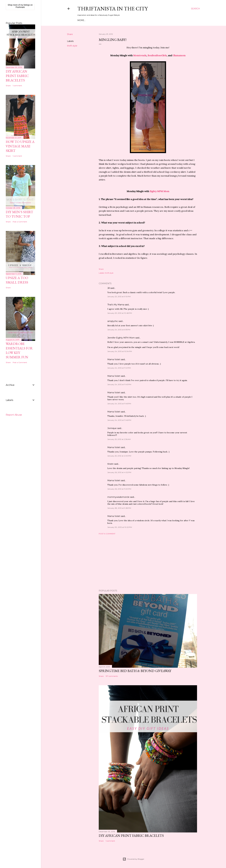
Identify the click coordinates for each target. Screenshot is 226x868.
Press (129, 20)
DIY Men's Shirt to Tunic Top (19, 214)
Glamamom (179, 55)
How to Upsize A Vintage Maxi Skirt (20, 146)
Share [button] (70, 34)
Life (122, 20)
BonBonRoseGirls (157, 55)
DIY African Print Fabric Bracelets (131, 836)
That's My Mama (116, 305)
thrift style (72, 46)
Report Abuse (14, 415)
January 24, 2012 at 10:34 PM (120, 351)
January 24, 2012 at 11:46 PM (119, 420)
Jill (109, 288)
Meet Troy (92, 20)
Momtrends (140, 55)
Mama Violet (114, 359)
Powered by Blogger (133, 859)
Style (103, 20)
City (116, 20)
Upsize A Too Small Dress (17, 280)
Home (81, 20)
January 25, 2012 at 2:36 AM (119, 439)
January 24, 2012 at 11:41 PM (119, 368)
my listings (25, 5)
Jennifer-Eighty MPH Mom (121, 338)
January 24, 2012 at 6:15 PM (119, 330)
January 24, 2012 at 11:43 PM (119, 384)
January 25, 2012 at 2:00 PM (119, 456)
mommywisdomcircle (118, 497)
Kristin (110, 464)
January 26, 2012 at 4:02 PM (119, 472)
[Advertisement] (148, 562)
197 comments (112, 676)
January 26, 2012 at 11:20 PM (119, 489)
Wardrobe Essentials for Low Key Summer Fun (19, 350)
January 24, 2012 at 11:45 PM (119, 404)
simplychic (113, 321)
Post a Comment (107, 534)
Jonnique (112, 428)
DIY (110, 20)
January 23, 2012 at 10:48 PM (120, 313)
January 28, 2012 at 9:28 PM (119, 508)
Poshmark (20, 7)
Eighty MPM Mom (159, 191)
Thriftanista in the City (113, 9)
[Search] (195, 9)
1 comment (110, 841)
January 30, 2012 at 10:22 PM (120, 527)
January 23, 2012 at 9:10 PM (119, 297)
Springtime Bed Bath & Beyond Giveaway (135, 671)
